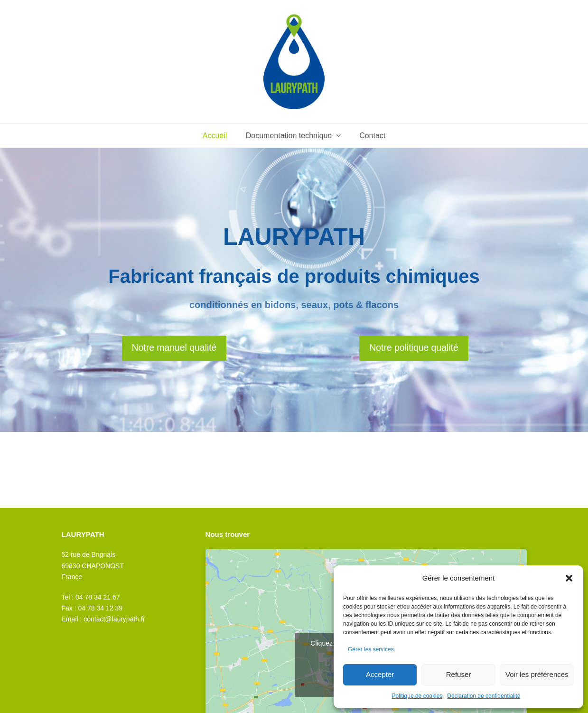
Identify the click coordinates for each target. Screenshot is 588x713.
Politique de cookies (417, 696)
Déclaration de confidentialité (484, 696)
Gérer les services (371, 649)
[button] (569, 578)
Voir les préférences (537, 674)
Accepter (380, 674)
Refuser (459, 674)
